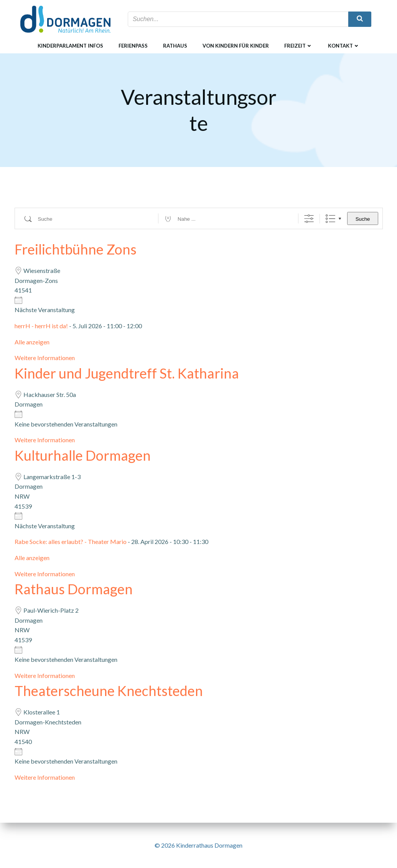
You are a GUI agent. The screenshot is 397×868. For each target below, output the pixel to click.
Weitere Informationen (45, 358)
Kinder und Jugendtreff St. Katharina (127, 373)
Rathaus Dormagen (74, 589)
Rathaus (175, 46)
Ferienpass (133, 46)
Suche (363, 219)
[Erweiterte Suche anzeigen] (309, 219)
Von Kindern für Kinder (236, 46)
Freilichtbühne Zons (76, 249)
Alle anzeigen (32, 342)
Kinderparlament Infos (70, 46)
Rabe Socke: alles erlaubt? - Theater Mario (71, 541)
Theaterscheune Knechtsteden (109, 691)
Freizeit (298, 46)
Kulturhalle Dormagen (83, 455)
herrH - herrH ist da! (41, 326)
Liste (330, 219)
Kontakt (344, 46)
